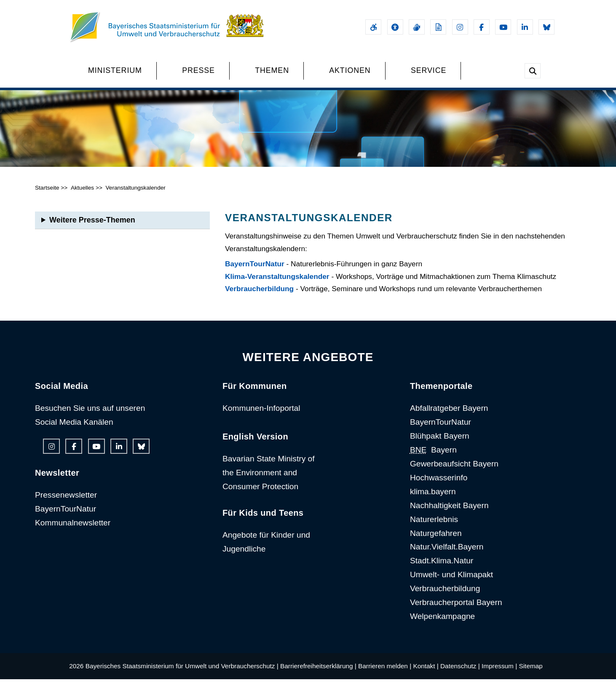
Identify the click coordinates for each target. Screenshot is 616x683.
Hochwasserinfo (439, 481)
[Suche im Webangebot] (533, 71)
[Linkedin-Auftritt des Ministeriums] (525, 27)
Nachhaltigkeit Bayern (449, 509)
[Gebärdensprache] (417, 27)
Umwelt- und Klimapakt (451, 578)
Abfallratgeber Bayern (449, 412)
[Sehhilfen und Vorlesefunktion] (395, 27)
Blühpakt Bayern (440, 440)
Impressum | (499, 669)
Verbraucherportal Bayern (456, 606)
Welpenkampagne (442, 620)
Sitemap (530, 669)
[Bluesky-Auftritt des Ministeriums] (546, 27)
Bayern (433, 453)
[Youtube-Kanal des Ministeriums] (503, 27)
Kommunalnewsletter (73, 526)
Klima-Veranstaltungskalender (277, 280)
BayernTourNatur (255, 267)
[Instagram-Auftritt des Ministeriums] (460, 27)
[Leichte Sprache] (438, 27)
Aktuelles (82, 191)
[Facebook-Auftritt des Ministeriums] (482, 27)
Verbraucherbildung (259, 292)
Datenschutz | (460, 669)
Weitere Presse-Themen (92, 223)
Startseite (47, 191)
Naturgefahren (436, 537)
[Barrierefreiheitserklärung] (373, 27)
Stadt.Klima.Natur (442, 564)
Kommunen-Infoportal (261, 412)
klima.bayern (433, 495)
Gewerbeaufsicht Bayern (454, 467)
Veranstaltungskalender (135, 191)
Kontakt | (426, 669)
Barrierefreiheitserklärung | (318, 669)
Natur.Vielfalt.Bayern (447, 550)
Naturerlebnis (434, 523)
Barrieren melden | (385, 669)
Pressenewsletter (66, 498)
